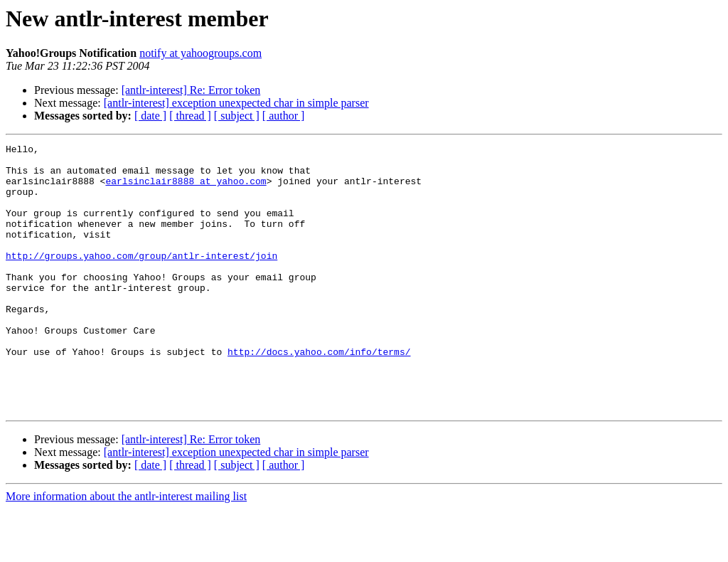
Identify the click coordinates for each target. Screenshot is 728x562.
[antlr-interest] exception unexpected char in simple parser (236, 103)
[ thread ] (190, 116)
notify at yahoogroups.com (200, 53)
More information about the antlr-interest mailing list (126, 550)
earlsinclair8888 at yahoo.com (186, 189)
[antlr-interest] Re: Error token (191, 90)
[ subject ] (237, 116)
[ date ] (150, 116)
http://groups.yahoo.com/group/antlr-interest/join (141, 279)
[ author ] (284, 116)
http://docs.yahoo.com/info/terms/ (319, 394)
